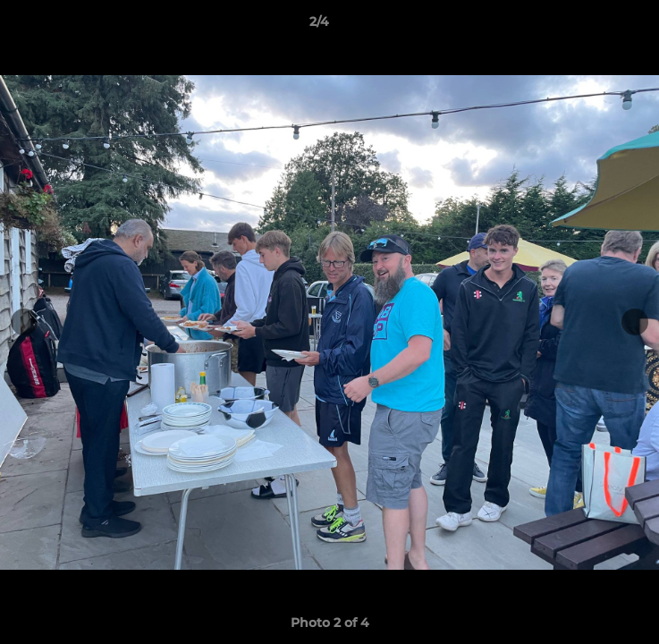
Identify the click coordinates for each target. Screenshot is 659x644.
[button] (595, 26)
